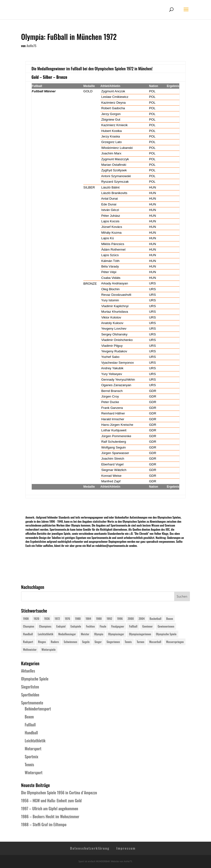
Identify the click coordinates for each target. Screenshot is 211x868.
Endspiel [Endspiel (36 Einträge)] (61, 626)
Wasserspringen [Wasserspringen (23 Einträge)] (175, 642)
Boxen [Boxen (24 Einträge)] (170, 618)
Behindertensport (38, 709)
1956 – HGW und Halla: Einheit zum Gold (51, 801)
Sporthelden (30, 695)
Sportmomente (32, 703)
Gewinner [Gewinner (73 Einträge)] (147, 626)
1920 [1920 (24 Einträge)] (36, 618)
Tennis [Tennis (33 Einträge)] (128, 642)
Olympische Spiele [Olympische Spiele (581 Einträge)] (166, 634)
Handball (31, 733)
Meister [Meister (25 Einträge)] (85, 634)
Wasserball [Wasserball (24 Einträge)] (155, 642)
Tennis (29, 765)
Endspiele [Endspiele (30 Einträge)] (76, 626)
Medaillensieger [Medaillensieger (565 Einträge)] (67, 634)
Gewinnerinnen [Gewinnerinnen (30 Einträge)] (166, 626)
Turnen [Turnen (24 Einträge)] (140, 642)
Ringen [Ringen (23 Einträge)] (42, 642)
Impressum (126, 848)
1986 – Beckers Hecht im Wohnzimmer (50, 817)
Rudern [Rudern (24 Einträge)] (55, 642)
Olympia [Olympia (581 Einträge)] (99, 634)
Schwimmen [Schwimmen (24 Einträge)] (70, 642)
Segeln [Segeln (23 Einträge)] (86, 642)
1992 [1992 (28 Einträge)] (109, 618)
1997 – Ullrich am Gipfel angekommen (50, 809)
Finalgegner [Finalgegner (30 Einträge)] (118, 626)
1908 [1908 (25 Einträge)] (26, 618)
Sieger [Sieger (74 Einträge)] (98, 642)
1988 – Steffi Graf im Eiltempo (44, 825)
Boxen (29, 717)
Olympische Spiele (35, 679)
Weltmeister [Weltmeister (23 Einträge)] (30, 649)
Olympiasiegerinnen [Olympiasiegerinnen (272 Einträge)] (140, 634)
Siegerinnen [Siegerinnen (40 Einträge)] (113, 642)
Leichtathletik (35, 741)
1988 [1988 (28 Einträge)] (99, 618)
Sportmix (31, 757)
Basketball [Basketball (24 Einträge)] (155, 618)
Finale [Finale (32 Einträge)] (103, 626)
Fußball (30, 725)
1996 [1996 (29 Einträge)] (120, 618)
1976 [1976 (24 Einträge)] (67, 618)
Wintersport (34, 773)
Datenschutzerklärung (90, 848)
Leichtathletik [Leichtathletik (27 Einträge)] (46, 634)
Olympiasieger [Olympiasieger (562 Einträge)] (116, 634)
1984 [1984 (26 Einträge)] (88, 618)
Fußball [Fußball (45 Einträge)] (133, 626)
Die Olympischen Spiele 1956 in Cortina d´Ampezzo (59, 793)
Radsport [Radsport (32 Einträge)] (28, 642)
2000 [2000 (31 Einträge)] (131, 618)
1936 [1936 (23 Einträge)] (47, 618)
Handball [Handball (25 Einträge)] (28, 634)
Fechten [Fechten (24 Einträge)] (90, 626)
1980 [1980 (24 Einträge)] (78, 618)
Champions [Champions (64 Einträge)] (45, 626)
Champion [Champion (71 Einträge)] (29, 626)
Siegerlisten (30, 687)
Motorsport (33, 749)
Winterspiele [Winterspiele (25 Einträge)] (48, 649)
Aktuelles (28, 671)
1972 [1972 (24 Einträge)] (57, 618)
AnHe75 (31, 46)
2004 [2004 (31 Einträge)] (142, 618)
